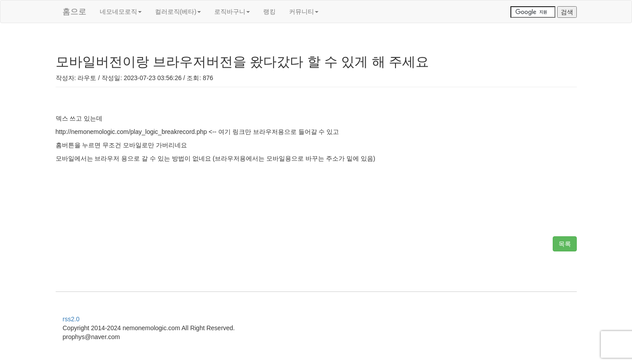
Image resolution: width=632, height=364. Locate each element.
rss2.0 (71, 319)
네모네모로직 (121, 12)
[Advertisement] (316, 201)
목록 (565, 244)
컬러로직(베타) (178, 12)
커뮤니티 (304, 12)
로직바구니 (232, 12)
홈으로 (74, 12)
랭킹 (269, 12)
